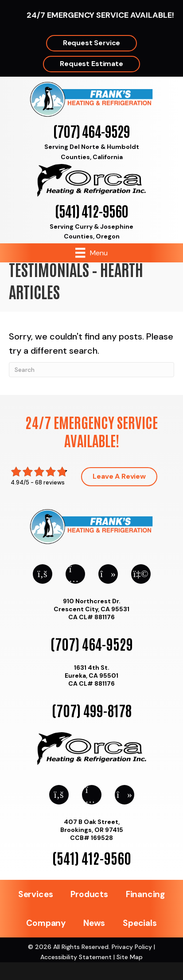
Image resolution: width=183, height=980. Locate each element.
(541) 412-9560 (91, 210)
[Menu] (91, 253)
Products (89, 894)
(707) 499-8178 (92, 710)
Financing (145, 894)
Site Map (130, 957)
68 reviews (50, 482)
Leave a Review (119, 476)
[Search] (91, 370)
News (94, 923)
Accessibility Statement (76, 957)
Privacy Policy (132, 947)
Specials (140, 923)
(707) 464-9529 (91, 131)
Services (35, 894)
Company (46, 923)
